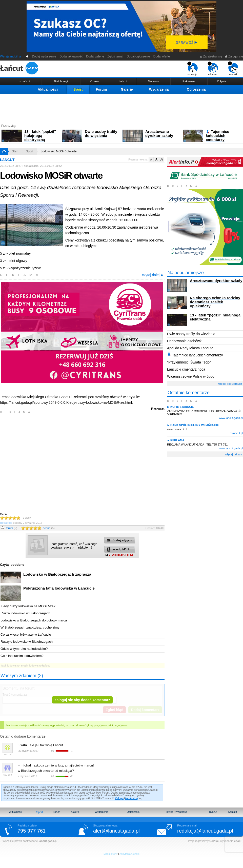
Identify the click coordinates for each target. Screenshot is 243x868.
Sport (78, 89)
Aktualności (48, 89)
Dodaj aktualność (71, 56)
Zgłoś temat (115, 56)
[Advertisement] (121, 108)
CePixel (214, 841)
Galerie (127, 89)
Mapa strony (110, 854)
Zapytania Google (129, 854)
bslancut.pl (236, 433)
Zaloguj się (234, 56)
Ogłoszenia (196, 89)
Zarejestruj (131, 798)
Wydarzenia (159, 89)
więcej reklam (234, 454)
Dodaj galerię (95, 56)
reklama (213, 69)
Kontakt (233, 812)
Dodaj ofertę (162, 56)
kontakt (233, 69)
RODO (213, 812)
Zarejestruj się (211, 56)
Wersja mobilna (10, 56)
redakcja (193, 69)
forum (12, 528)
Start (15, 151)
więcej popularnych (230, 384)
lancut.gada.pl (48, 841)
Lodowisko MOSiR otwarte (59, 151)
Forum (102, 89)
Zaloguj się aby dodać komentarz (82, 700)
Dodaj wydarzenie (44, 56)
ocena (49, 528)
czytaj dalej (153, 275)
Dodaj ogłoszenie (138, 56)
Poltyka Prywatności (176, 812)
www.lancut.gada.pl (231, 418)
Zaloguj (120, 798)
